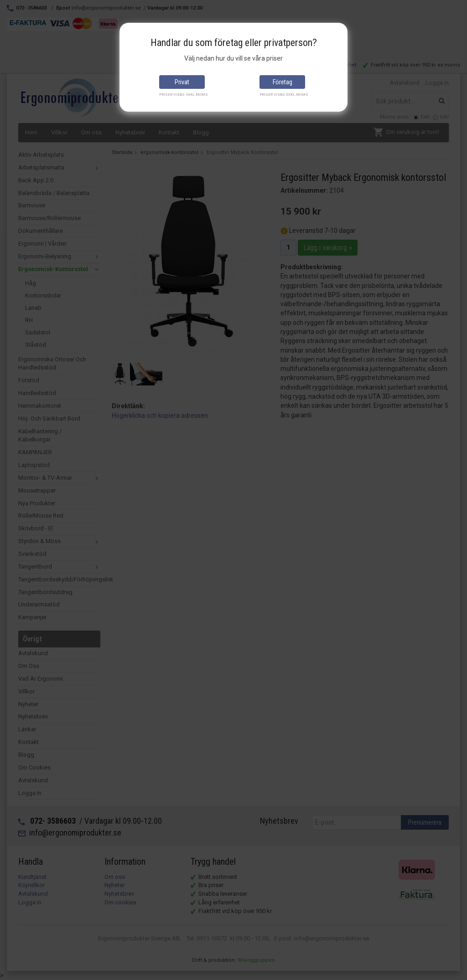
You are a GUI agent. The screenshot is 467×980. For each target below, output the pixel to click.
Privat (182, 82)
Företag (283, 82)
